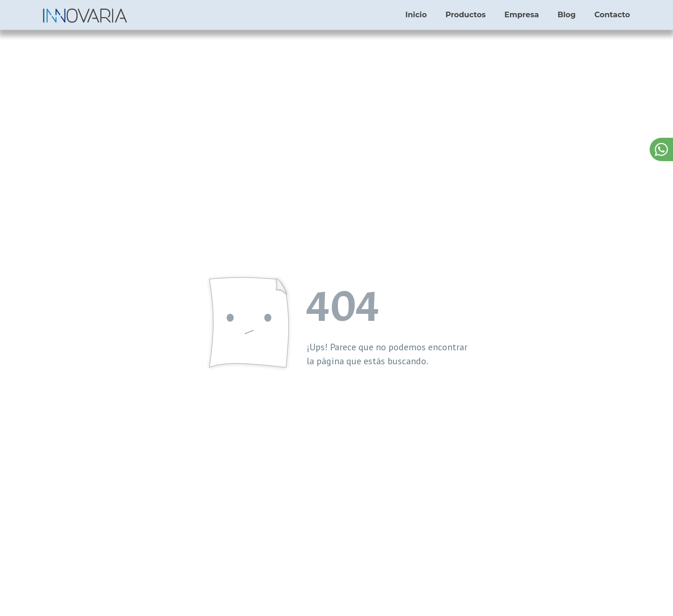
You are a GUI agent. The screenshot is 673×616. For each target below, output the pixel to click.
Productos (465, 15)
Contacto (612, 15)
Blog (567, 15)
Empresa (522, 15)
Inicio (416, 15)
